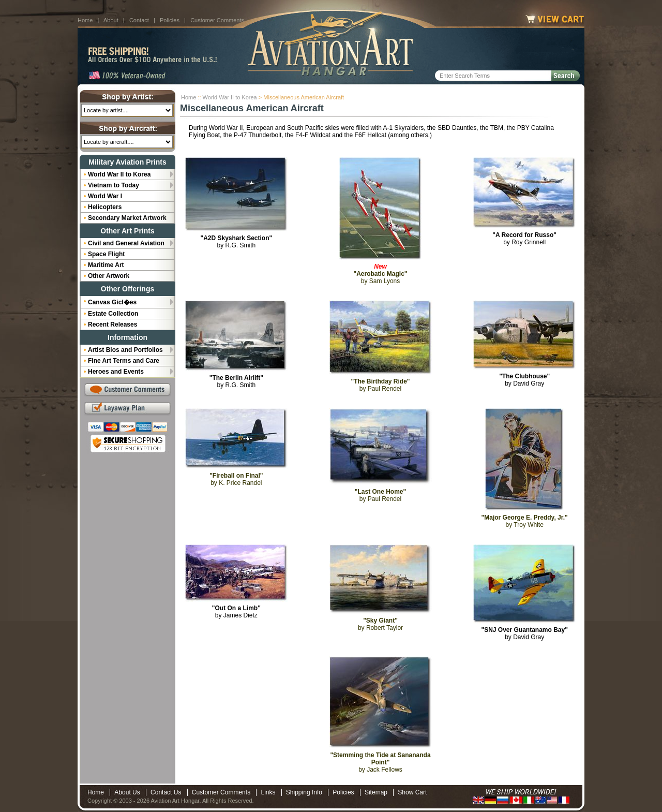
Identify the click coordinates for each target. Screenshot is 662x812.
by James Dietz (236, 612)
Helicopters (105, 207)
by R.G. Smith (236, 242)
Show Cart (412, 792)
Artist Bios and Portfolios (125, 350)
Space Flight (106, 254)
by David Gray (524, 380)
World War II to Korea (230, 97)
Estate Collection (113, 314)
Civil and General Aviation (126, 243)
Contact (139, 20)
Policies (170, 20)
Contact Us (166, 792)
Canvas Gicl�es (112, 302)
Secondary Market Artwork (127, 218)
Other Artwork (109, 276)
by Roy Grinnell (524, 239)
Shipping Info (304, 792)
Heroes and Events (116, 372)
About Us (127, 792)
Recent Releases (112, 324)
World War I (105, 196)
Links (268, 792)
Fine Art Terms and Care (124, 361)
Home (85, 20)
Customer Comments (217, 20)
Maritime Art (106, 265)
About (111, 20)
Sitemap (376, 792)
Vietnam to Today (114, 185)
